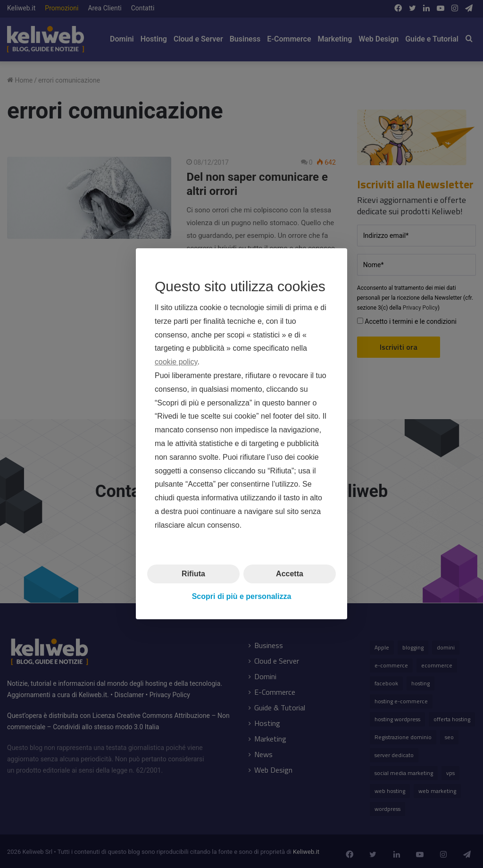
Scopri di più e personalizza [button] (242, 596)
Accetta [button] (290, 574)
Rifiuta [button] (193, 574)
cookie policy (176, 362)
